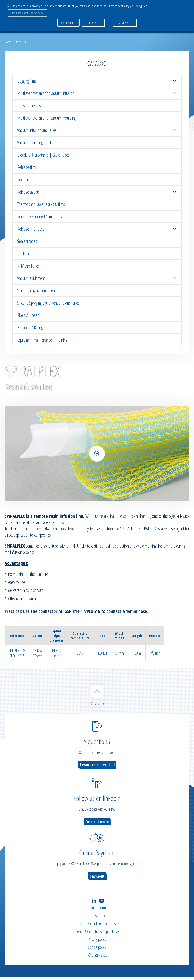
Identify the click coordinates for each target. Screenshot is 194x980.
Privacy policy (97, 943)
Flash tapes (26, 254)
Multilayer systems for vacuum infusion (97, 93)
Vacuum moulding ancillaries (97, 143)
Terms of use (97, 919)
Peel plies (97, 180)
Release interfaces (97, 229)
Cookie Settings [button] (68, 16)
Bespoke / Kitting (30, 328)
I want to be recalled (97, 768)
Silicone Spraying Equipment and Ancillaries (48, 303)
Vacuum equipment (97, 278)
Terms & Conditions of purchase (97, 935)
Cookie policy (97, 951)
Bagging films (97, 81)
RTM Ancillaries (28, 266)
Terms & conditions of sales (97, 927)
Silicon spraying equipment (36, 291)
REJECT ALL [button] (92, 16)
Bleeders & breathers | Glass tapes (43, 155)
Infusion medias (29, 106)
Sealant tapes (27, 241)
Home (8, 42)
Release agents (97, 192)
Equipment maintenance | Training (42, 340)
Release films (27, 167)
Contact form (97, 911)
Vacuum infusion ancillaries (97, 130)
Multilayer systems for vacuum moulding (46, 118)
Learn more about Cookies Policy (167, 7)
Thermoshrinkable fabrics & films (41, 204)
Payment (97, 879)
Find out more (97, 825)
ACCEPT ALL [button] (124, 16)
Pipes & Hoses (28, 315)
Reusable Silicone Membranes (97, 217)
